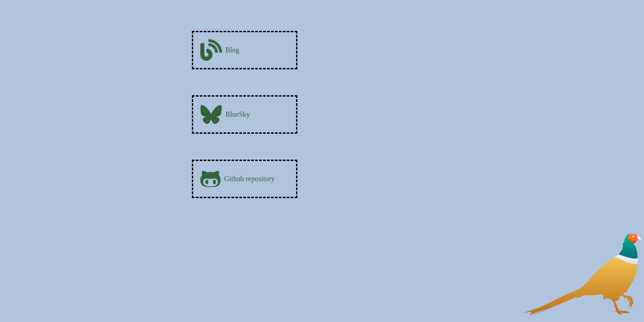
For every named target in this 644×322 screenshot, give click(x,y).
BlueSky (225, 114)
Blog (220, 50)
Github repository (237, 179)
